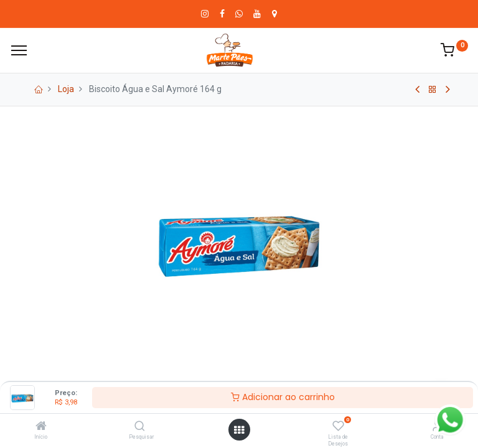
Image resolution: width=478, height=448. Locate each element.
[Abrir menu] (239, 430)
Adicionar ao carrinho (283, 397)
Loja (66, 89)
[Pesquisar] (140, 427)
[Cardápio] (19, 50)
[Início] (41, 427)
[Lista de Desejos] (338, 427)
